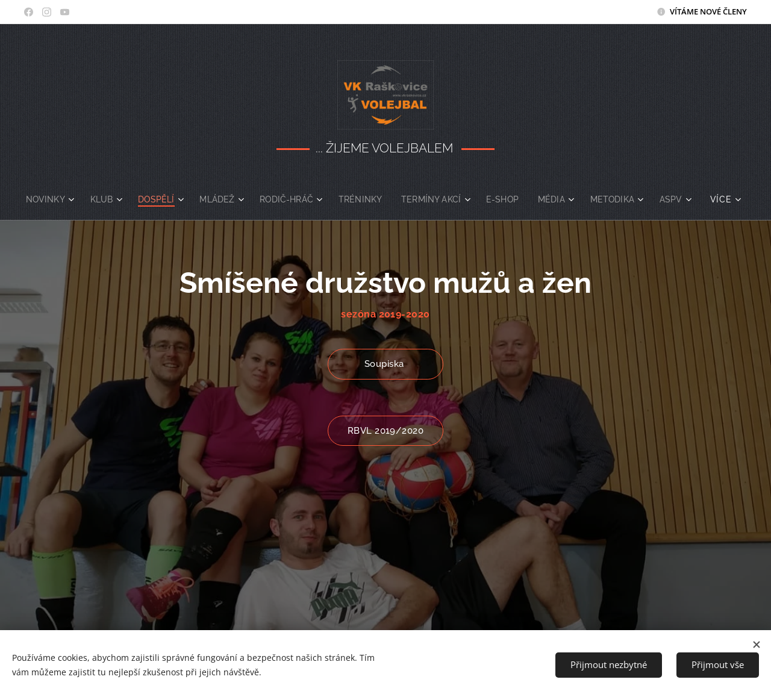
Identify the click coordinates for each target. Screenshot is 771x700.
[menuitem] (67, 199)
